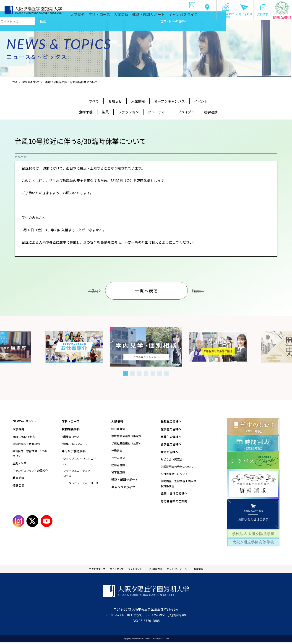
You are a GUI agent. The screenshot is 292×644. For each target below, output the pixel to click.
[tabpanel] (146, 347)
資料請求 (263, 10)
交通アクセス (207, 10)
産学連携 (211, 112)
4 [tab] (146, 373)
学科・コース (114, 16)
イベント (201, 101)
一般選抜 (117, 451)
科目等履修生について (174, 476)
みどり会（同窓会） (173, 461)
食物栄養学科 (71, 429)
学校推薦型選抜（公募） (126, 444)
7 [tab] (167, 373)
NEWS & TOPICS (24, 421)
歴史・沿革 (19, 464)
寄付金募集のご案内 (226, 11)
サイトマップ (107, 570)
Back (87, 291)
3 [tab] (139, 373)
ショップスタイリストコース (80, 462)
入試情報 (133, 16)
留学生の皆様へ (139, 4)
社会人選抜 (118, 458)
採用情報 (215, 570)
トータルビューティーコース (81, 484)
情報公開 (19, 486)
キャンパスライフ (184, 16)
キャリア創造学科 (75, 452)
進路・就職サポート (156, 16)
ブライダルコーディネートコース (80, 474)
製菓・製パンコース (76, 444)
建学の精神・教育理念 (26, 444)
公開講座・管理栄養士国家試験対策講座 (178, 486)
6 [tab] (160, 373)
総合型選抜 (118, 429)
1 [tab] (125, 373)
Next (205, 291)
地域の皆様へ (157, 4)
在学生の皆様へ (101, 4)
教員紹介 (19, 478)
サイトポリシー (133, 570)
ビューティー (158, 112)
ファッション (128, 112)
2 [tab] (132, 373)
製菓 (105, 112)
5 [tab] (153, 373)
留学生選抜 (118, 472)
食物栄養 (86, 112)
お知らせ (115, 101)
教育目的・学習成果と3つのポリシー (30, 454)
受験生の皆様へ (81, 4)
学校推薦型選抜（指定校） (128, 436)
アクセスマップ (82, 570)
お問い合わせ (244, 10)
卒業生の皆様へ (120, 4)
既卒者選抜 (118, 465)
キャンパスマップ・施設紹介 (30, 471)
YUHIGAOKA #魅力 (24, 437)
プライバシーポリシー (188, 570)
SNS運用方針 (158, 570)
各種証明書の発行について (177, 469)
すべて (94, 101)
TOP (15, 82)
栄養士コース (71, 437)
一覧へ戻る (147, 291)
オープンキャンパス (169, 101)
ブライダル (186, 112)
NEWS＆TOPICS (33, 82)
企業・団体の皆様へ (177, 4)
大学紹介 (94, 16)
